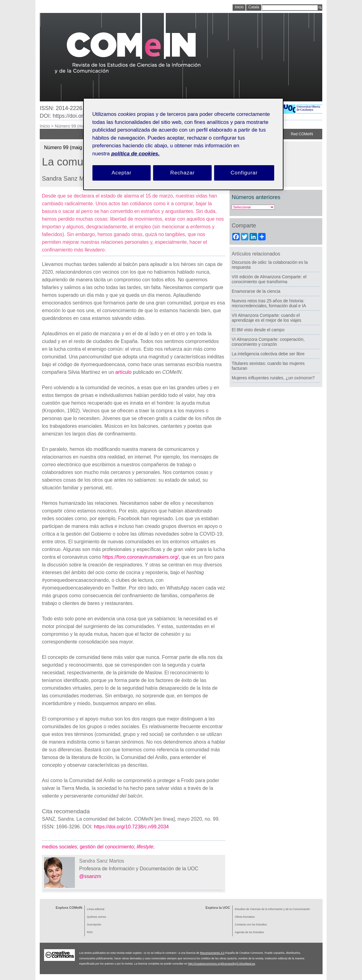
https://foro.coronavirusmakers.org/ (141, 557)
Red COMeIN (302, 134)
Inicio (45, 126)
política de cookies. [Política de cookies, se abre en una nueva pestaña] (135, 154)
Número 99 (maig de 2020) (81, 126)
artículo (123, 372)
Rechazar (183, 173)
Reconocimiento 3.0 (212, 953)
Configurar (244, 173)
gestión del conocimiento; (108, 847)
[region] (183, 144)
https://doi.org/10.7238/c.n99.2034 (131, 827)
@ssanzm (90, 876)
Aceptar (122, 173)
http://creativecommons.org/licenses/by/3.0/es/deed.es (222, 964)
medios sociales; (61, 847)
